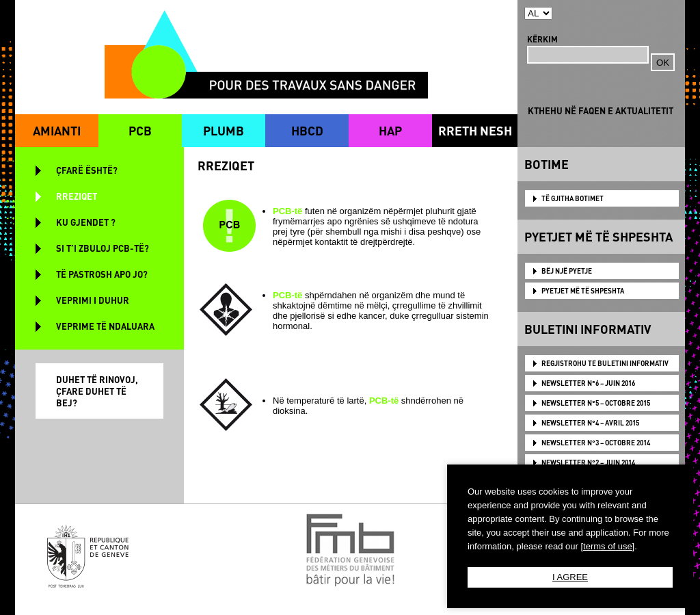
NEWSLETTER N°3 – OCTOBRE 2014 (596, 443)
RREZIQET (77, 196)
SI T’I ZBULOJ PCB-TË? (103, 248)
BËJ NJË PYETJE (567, 271)
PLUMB (224, 130)
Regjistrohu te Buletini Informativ (605, 363)
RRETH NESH (475, 130)
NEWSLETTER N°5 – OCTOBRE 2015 (596, 403)
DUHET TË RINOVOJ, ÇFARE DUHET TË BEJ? (97, 391)
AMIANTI (57, 130)
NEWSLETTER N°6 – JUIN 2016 (588, 383)
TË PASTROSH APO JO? (102, 274)
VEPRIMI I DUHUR (93, 300)
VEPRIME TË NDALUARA (105, 326)
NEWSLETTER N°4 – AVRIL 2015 (590, 423)
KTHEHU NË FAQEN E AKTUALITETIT (601, 110)
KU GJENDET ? (86, 222)
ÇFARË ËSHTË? (87, 170)
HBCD (307, 130)
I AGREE (570, 577)
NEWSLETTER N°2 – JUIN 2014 (588, 462)
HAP (390, 130)
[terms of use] (607, 546)
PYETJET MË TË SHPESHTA (583, 291)
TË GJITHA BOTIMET (573, 198)
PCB (140, 130)
